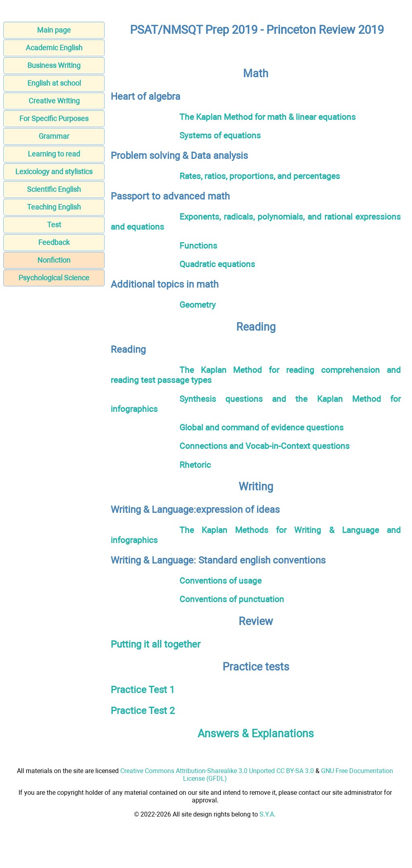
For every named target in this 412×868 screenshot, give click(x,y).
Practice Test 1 (143, 690)
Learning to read (54, 154)
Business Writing (54, 65)
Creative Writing (54, 101)
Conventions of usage (220, 581)
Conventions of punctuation (232, 599)
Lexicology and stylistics (54, 172)
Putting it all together (156, 644)
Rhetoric (195, 465)
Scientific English (54, 189)
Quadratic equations (217, 264)
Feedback (54, 242)
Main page (54, 30)
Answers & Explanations (256, 734)
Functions (198, 246)
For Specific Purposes (54, 118)
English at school (54, 83)
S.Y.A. (268, 814)
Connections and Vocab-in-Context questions (265, 446)
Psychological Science (54, 278)
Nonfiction (54, 260)
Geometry (198, 305)
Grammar (54, 136)
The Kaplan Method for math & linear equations (268, 117)
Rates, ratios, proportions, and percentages (260, 176)
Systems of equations (220, 135)
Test (54, 225)
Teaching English (54, 207)
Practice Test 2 (143, 711)
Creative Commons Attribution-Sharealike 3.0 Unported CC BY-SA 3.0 (217, 771)
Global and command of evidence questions (262, 427)
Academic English (54, 48)
